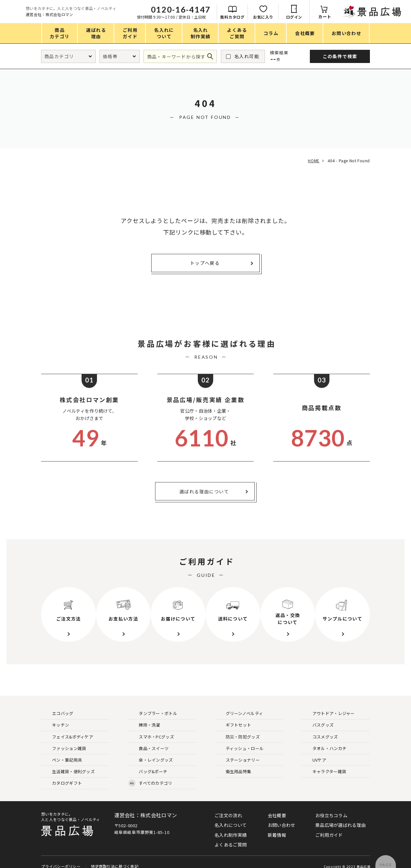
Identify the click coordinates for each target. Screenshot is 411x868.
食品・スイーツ (149, 740)
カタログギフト (62, 775)
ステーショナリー (238, 752)
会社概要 (277, 807)
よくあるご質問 (231, 836)
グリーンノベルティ (239, 705)
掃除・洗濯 (144, 716)
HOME (312, 161)
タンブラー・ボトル (153, 705)
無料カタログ (303, 17)
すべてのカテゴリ (150, 775)
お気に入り (334, 17)
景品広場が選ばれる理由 (341, 816)
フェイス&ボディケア (67, 728)
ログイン (365, 17)
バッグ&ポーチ (148, 763)
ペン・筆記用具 (62, 752)
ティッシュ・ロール (240, 740)
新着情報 (277, 826)
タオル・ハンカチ (324, 740)
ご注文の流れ (228, 807)
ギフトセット (233, 716)
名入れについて (231, 816)
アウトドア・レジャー (328, 705)
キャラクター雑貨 (324, 763)
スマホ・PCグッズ (151, 728)
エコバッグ (58, 705)
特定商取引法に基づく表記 (114, 856)
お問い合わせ (282, 816)
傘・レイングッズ (151, 752)
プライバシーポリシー (61, 856)
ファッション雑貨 (64, 740)
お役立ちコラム (331, 807)
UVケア (314, 752)
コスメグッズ (320, 728)
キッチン (55, 716)
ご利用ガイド (329, 826)
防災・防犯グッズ (238, 728)
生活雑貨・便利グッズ (68, 763)
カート (396, 17)
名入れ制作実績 (231, 826)
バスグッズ (318, 716)
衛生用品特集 (233, 763)
